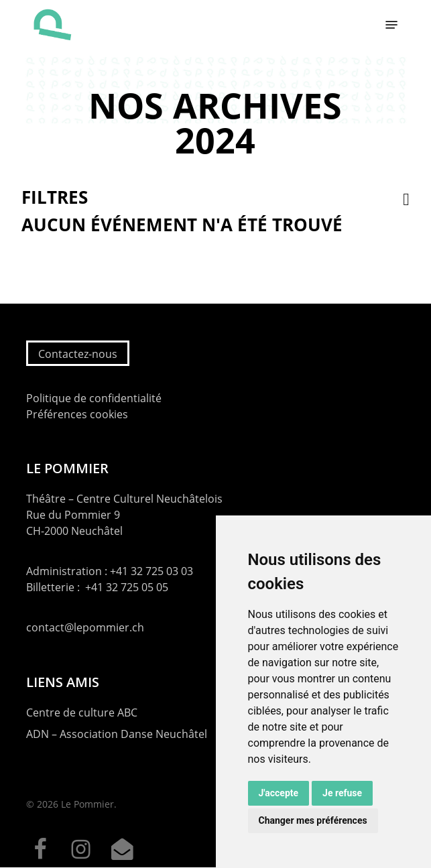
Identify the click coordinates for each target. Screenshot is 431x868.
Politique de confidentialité (94, 398)
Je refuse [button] (342, 793)
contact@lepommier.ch (85, 627)
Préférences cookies (77, 414)
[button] (391, 25)
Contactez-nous (78, 354)
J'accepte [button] (279, 793)
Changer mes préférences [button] (313, 820)
